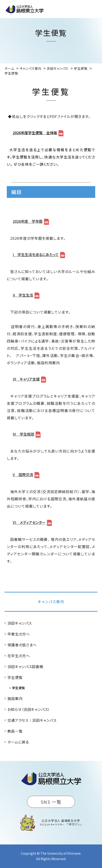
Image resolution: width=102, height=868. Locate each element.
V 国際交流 (23, 475)
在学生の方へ (19, 656)
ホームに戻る (18, 742)
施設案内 (15, 698)
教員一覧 (15, 731)
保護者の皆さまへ (22, 645)
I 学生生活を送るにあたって (36, 254)
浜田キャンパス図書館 (25, 667)
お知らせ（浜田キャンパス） (29, 709)
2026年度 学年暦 (28, 221)
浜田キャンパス (20, 623)
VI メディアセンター (29, 522)
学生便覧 (15, 677)
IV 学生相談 (23, 434)
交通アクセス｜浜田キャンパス (32, 720)
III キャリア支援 (26, 379)
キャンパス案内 (51, 602)
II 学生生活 (23, 295)
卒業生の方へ (19, 634)
